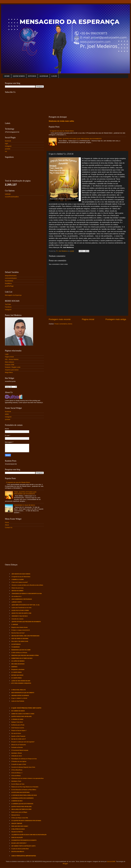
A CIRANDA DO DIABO (17, 719)
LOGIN (54, 76)
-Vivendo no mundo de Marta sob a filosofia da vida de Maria (27, 585)
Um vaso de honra (16, 733)
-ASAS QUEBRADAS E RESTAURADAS (22, 599)
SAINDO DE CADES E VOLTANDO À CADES (23, 714)
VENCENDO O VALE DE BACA (24, 505)
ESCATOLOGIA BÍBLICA (18, 852)
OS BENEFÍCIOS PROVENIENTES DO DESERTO (24, 840)
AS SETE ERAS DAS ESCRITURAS (21, 792)
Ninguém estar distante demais (20, 627)
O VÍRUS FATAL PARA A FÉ (19, 690)
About (7, 525)
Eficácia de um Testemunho (19, 745)
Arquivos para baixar (12, 370)
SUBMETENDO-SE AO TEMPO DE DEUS (22, 658)
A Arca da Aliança (16, 776)
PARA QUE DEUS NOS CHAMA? (20, 826)
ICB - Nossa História (12, 359)
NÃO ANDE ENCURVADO (18, 664)
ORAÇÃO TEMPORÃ (17, 823)
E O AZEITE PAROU (17, 672)
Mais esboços (10, 362)
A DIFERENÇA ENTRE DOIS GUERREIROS (23, 798)
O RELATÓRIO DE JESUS (18, 829)
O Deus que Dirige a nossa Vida (20, 818)
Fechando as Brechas (17, 747)
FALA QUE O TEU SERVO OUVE (20, 641)
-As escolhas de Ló (16, 596)
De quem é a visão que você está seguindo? (23, 742)
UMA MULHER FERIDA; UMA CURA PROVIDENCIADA (25, 636)
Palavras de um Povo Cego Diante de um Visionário (25, 787)
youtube (8, 149)
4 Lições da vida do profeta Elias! (20, 849)
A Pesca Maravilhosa (17, 770)
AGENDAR (44, 76)
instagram (8, 146)
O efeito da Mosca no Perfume (19, 653)
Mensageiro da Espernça (13, 295)
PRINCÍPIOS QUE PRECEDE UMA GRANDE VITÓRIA (25, 655)
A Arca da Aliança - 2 (17, 773)
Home (7, 522)
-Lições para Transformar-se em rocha (21, 608)
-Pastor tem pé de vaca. (18, 588)
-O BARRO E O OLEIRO (18, 580)
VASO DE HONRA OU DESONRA (20, 639)
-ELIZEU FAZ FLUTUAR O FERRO (20, 610)
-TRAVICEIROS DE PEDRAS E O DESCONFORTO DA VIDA (27, 594)
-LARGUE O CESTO (17, 602)
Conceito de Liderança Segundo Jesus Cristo (23, 767)
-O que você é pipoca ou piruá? (20, 582)
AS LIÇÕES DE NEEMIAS (18, 661)
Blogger (65, 864)
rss (6, 151)
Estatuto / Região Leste (13, 367)
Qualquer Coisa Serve (17, 722)
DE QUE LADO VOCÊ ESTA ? (19, 843)
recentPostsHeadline (12, 197)
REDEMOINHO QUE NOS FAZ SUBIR (21, 650)
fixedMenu (8, 283)
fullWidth (8, 194)
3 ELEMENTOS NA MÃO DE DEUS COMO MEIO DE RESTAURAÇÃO (29, 835)
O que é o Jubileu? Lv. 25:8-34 (19, 698)
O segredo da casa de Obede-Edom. (62, 131)
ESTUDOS (32, 76)
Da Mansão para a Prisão (18, 725)
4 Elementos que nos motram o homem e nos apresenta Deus (28, 778)
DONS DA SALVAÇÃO (17, 838)
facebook (8, 141)
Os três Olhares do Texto (18, 784)
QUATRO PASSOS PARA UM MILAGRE (22, 716)
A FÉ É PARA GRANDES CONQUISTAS (21, 683)
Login (7, 354)
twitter (7, 414)
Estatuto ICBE (10, 365)
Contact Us (9, 528)
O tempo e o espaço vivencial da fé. (21, 630)
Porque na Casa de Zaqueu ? (19, 731)
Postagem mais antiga (116, 319)
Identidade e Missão (17, 753)
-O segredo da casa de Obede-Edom (21, 577)
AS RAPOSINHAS (16, 644)
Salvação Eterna (16, 815)
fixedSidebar (9, 281)
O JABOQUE (15, 625)
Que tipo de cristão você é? (19, 739)
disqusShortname (11, 276)
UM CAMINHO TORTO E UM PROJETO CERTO (23, 846)
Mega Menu (9, 372)
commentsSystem (11, 278)
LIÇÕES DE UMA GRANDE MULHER (21, 681)
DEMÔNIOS (14, 667)
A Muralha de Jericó (17, 756)
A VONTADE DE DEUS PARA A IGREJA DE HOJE (24, 795)
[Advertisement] (73, 96)
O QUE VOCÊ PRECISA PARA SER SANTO (26, 708)
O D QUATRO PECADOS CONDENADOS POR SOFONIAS (26, 821)
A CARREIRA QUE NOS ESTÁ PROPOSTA (22, 804)
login (7, 143)
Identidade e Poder (16, 781)
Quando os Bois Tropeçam (18, 736)
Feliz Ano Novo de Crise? (18, 633)
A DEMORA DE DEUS (17, 801)
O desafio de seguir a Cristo (19, 764)
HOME (7, 76)
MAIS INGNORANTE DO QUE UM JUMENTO (23, 693)
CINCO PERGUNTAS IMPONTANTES (24, 856)
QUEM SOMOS (19, 76)
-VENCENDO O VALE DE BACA (20, 616)
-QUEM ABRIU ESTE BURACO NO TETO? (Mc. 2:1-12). (26, 605)
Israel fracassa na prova (18, 728)
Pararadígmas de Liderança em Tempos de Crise (24, 759)
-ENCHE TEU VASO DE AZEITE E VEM (21, 613)
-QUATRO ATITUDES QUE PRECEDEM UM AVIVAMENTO (26, 622)
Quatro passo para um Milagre (19, 812)
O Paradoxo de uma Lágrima (19, 761)
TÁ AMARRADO (16, 647)
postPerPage (9, 286)
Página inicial (88, 319)
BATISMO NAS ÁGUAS (17, 675)
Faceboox (8, 307)
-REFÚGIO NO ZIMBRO (17, 591)
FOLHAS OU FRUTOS (17, 832)
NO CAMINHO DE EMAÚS (18, 711)
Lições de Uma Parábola (18, 701)
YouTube (8, 304)
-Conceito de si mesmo (17, 619)
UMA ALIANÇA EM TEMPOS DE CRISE (21, 809)
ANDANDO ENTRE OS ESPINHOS (20, 696)
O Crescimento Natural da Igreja (20, 750)
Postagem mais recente (60, 319)
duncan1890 (111, 861)
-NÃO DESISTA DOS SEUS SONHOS (21, 574)
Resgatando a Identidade (18, 670)
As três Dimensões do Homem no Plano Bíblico (24, 790)
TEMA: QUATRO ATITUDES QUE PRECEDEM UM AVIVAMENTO (80, 139)
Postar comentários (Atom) (63, 324)
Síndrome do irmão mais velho (61, 121)
